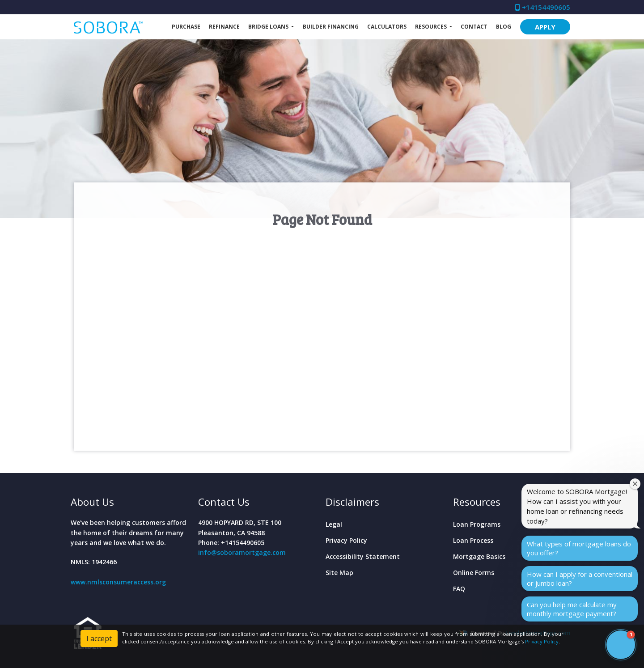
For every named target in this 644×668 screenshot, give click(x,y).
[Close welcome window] (635, 484)
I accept (99, 638)
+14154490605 (543, 7)
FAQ (459, 589)
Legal (334, 524)
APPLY (545, 27)
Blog (504, 27)
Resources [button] (432, 27)
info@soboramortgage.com (242, 552)
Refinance (224, 27)
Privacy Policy (346, 540)
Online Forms (474, 573)
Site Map (339, 573)
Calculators (387, 27)
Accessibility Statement (363, 556)
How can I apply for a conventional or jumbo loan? (580, 579)
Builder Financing (331, 27)
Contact (474, 27)
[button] (621, 645)
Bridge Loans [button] (269, 27)
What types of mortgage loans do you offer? (579, 548)
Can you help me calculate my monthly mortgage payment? (572, 609)
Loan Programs (477, 524)
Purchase (186, 27)
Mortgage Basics (479, 556)
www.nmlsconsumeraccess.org (118, 582)
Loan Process (473, 540)
